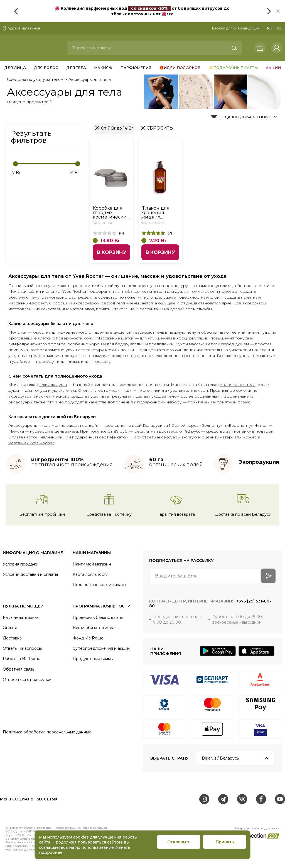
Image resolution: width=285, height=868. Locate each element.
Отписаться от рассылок (27, 679)
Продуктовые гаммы (93, 659)
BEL (279, 28)
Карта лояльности (90, 574)
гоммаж (112, 390)
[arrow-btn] (268, 576)
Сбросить (160, 128)
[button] (278, 11)
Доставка (12, 638)
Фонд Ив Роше (88, 638)
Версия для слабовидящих (236, 28)
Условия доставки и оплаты (30, 574)
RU (270, 28)
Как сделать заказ (21, 617)
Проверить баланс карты (98, 617)
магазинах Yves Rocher (31, 443)
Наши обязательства (94, 628)
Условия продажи (21, 564)
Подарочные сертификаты (99, 585)
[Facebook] (261, 799)
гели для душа (171, 291)
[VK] (242, 799)
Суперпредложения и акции (101, 648)
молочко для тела (238, 385)
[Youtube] (280, 799)
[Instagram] (204, 799)
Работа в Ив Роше (22, 659)
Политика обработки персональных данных (47, 732)
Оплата (10, 628)
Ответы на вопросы (22, 648)
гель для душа (53, 385)
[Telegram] (223, 799)
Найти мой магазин (92, 564)
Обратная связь (19, 669)
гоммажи (199, 291)
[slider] (16, 164)
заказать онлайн (83, 425)
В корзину (112, 252)
